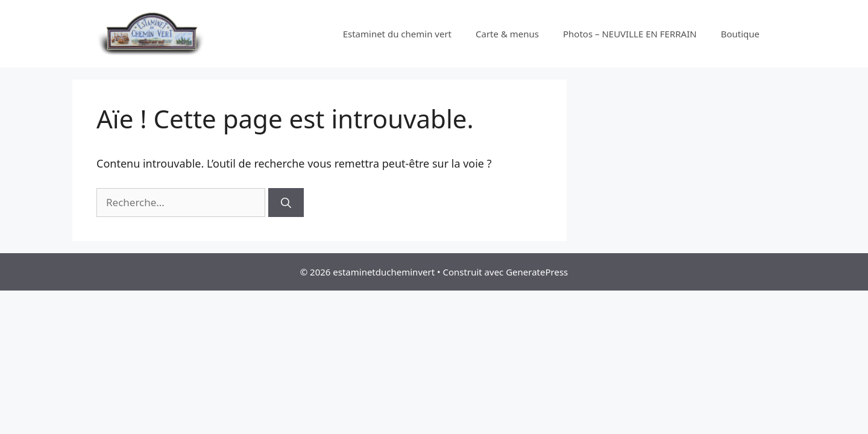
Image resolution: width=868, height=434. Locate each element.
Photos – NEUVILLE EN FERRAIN (630, 34)
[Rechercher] (286, 203)
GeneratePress (537, 272)
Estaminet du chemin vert (397, 34)
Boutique (740, 34)
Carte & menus (507, 34)
